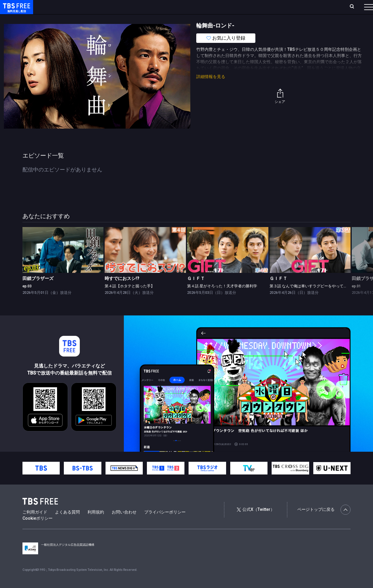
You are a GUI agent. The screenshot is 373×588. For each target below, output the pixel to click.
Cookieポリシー (38, 530)
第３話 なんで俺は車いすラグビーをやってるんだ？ (314, 298)
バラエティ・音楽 (147, 19)
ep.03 (27, 298)
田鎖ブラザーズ (38, 290)
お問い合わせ (124, 524)
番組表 (354, 7)
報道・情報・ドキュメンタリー (195, 19)
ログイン (258, 7)
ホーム (67, 7)
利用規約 (96, 524)
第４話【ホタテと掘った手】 (130, 298)
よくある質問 (67, 524)
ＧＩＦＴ (196, 290)
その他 (234, 19)
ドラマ (119, 19)
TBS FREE (16, 10)
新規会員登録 (287, 7)
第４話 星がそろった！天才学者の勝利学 (222, 298)
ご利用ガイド (35, 524)
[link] (63, 262)
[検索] (313, 7)
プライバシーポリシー (165, 524)
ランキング (112, 7)
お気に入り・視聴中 (176, 7)
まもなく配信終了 (91, 19)
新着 (64, 19)
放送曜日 (87, 7)
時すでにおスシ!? (122, 290)
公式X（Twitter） (256, 521)
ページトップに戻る (324, 521)
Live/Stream (140, 7)
